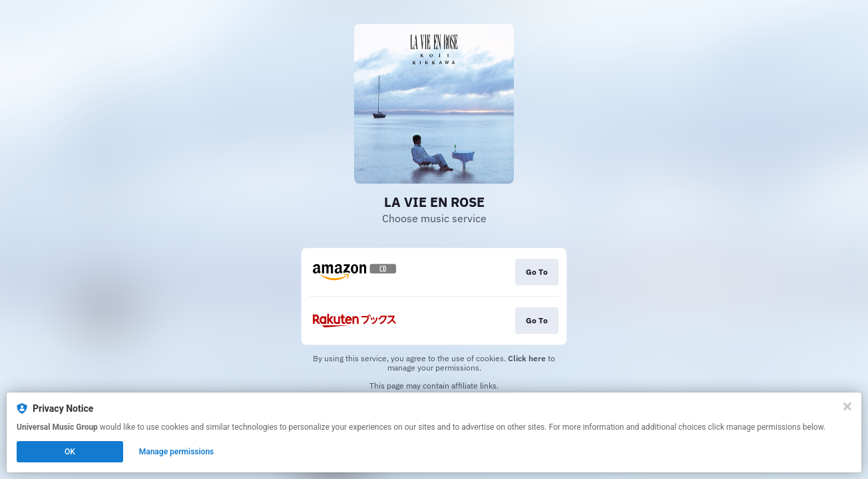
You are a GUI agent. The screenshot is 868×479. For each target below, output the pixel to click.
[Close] (847, 406)
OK (70, 452)
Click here (527, 358)
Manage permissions (177, 452)
